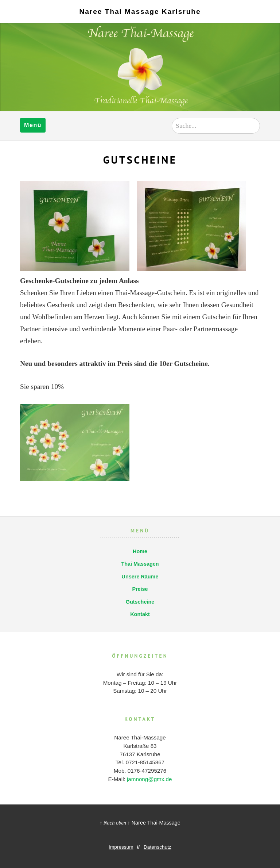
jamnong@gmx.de (149, 779)
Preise (140, 589)
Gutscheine (140, 602)
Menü (33, 125)
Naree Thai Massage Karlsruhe (140, 12)
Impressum (121, 847)
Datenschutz (157, 847)
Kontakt (140, 614)
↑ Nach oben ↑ (115, 823)
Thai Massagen (140, 564)
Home (140, 551)
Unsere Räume (140, 577)
